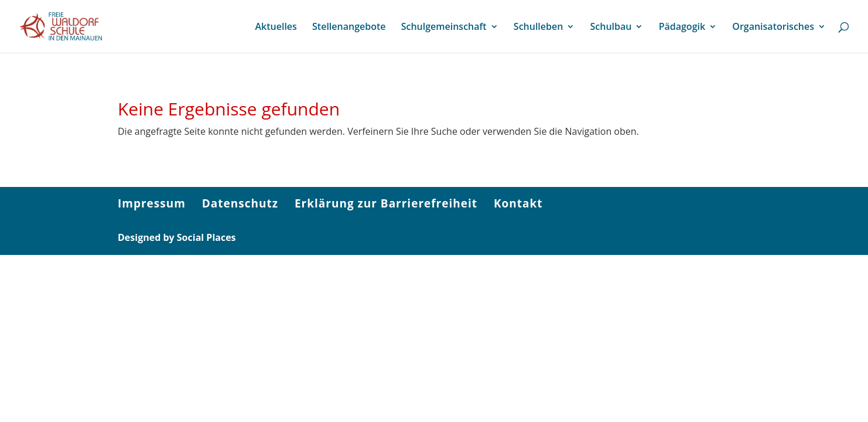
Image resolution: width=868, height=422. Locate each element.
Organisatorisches (773, 28)
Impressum (152, 203)
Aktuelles (276, 28)
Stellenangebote (349, 28)
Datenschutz (240, 203)
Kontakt (518, 203)
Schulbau (611, 28)
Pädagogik (682, 28)
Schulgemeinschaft (444, 28)
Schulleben (539, 28)
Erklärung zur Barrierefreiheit (386, 203)
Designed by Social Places (177, 237)
